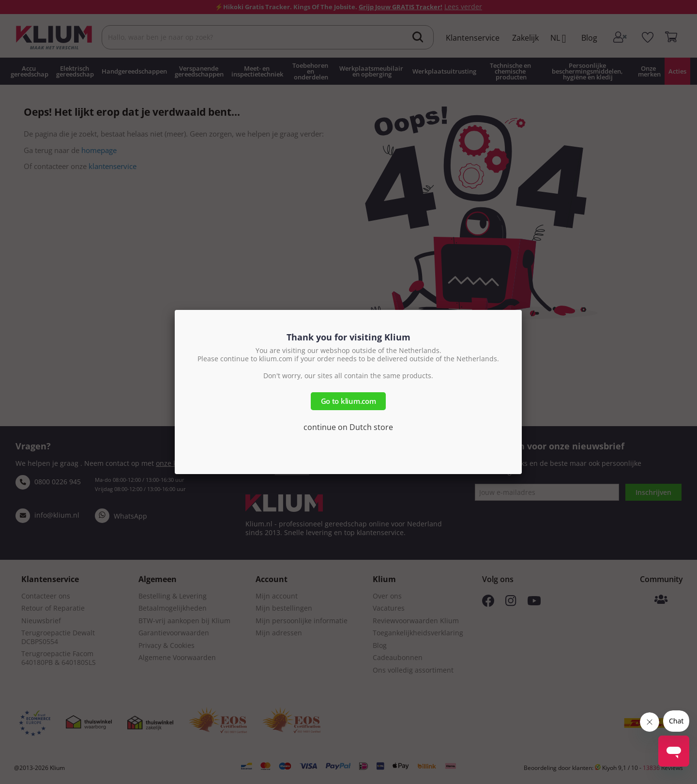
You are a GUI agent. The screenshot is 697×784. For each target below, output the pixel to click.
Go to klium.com (348, 401)
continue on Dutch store (348, 427)
